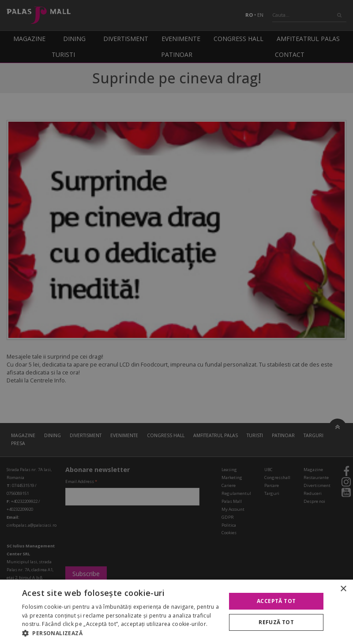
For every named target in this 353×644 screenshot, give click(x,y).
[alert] (176, 322)
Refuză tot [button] (276, 622)
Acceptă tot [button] (276, 601)
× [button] (343, 589)
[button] (121, 633)
